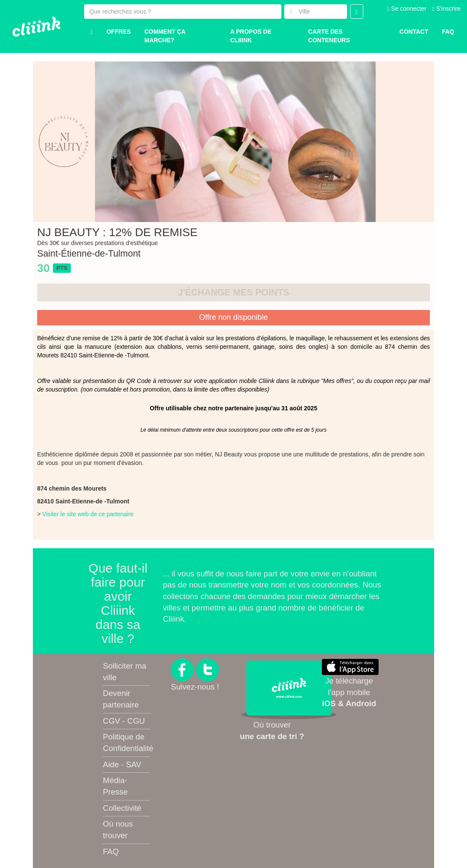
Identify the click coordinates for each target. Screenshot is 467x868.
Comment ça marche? (165, 36)
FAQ (111, 852)
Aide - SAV (122, 764)
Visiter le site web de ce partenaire (88, 514)
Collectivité (122, 808)
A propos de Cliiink (251, 36)
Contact (414, 32)
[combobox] (316, 12)
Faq (448, 32)
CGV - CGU (124, 721)
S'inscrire (447, 9)
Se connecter (407, 9)
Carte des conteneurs (329, 36)
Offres (118, 32)
